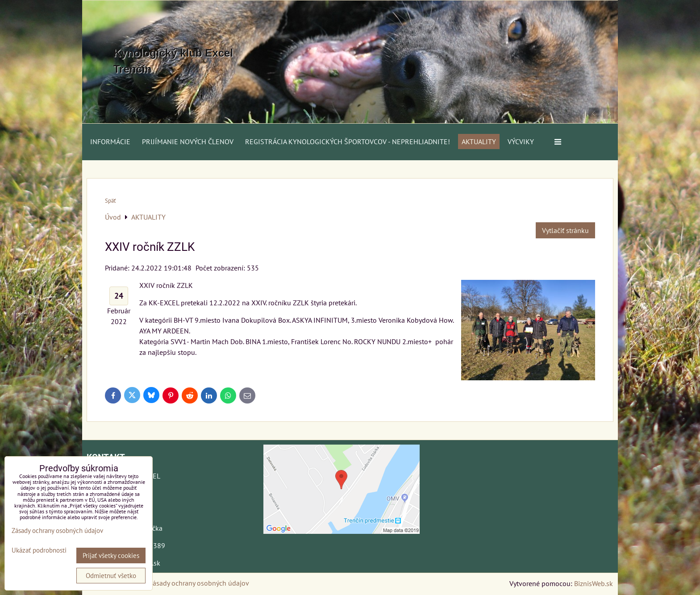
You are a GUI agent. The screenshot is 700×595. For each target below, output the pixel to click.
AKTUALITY (479, 141)
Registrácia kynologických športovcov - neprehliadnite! (348, 141)
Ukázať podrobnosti (39, 551)
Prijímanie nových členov (188, 141)
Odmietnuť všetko (111, 576)
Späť (110, 201)
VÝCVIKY (521, 141)
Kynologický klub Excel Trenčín (173, 61)
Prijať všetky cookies (111, 555)
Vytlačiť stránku (565, 230)
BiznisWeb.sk (594, 583)
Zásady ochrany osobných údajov (199, 583)
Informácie (110, 141)
